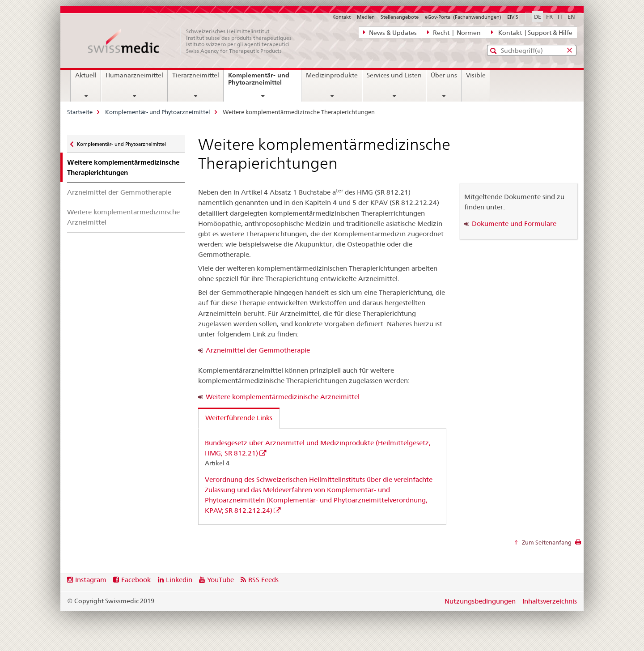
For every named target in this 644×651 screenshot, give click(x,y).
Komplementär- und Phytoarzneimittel (265, 82)
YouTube (220, 580)
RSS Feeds (263, 580)
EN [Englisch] (571, 17)
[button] (494, 51)
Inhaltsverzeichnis (550, 601)
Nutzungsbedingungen (480, 601)
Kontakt (341, 17)
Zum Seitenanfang (546, 542)
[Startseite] (195, 41)
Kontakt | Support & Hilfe (532, 32)
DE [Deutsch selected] (538, 17)
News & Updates (390, 32)
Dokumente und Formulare (514, 223)
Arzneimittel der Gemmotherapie (119, 192)
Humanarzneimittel (134, 75)
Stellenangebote (400, 17)
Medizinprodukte (332, 75)
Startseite (80, 112)
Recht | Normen (454, 32)
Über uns (444, 75)
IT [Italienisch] (560, 17)
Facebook (136, 580)
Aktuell (86, 75)
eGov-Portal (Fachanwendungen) (463, 17)
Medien (366, 17)
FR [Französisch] (549, 17)
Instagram (91, 580)
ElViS (513, 17)
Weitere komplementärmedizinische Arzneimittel (123, 217)
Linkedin (179, 580)
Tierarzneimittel (196, 75)
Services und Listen (394, 75)
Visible (476, 75)
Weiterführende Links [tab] (239, 418)
